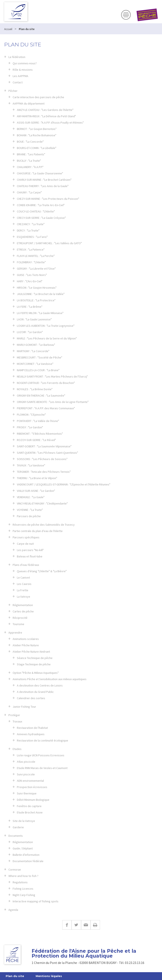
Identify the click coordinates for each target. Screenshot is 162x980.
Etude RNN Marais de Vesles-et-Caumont (42, 768)
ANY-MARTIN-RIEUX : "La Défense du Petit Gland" (46, 116)
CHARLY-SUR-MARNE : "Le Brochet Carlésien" (44, 180)
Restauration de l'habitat (32, 728)
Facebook (67, 925)
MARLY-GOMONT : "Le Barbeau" (36, 345)
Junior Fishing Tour (24, 707)
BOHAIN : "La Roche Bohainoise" (37, 135)
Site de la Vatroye (24, 821)
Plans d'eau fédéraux (26, 565)
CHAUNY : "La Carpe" (29, 192)
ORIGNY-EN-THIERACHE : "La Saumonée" (41, 396)
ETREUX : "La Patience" (31, 249)
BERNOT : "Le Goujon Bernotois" (37, 129)
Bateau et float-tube (30, 556)
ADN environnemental (30, 781)
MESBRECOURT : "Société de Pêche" (40, 357)
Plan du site (15, 976)
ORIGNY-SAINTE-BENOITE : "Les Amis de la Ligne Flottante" (53, 402)
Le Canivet (23, 578)
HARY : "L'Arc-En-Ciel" (30, 281)
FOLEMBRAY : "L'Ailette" (31, 262)
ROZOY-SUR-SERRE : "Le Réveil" (36, 440)
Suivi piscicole (26, 774)
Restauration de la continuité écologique (43, 740)
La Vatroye (24, 597)
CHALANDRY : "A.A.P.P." (30, 167)
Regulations (20, 882)
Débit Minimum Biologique (33, 800)
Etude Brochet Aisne (30, 812)
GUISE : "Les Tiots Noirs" (32, 275)
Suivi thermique (27, 793)
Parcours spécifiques (26, 537)
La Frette (23, 590)
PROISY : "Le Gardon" (30, 427)
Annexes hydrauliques (31, 734)
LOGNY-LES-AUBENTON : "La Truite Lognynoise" (46, 326)
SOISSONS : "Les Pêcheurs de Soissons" (42, 459)
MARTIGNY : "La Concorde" (33, 351)
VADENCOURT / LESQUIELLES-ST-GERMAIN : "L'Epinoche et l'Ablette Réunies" (64, 484)
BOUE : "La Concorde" (30, 142)
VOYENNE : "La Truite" (30, 510)
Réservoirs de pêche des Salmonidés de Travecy (44, 525)
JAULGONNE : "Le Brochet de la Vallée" (41, 294)
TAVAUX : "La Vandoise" (31, 465)
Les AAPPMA (20, 76)
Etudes (17, 749)
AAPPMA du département (29, 103)
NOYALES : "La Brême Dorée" (35, 389)
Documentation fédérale (28, 861)
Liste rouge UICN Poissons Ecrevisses (41, 755)
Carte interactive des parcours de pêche (38, 97)
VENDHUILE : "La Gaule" (31, 497)
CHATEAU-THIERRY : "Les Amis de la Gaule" (43, 186)
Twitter (76, 925)
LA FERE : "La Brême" (30, 307)
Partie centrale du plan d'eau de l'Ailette (38, 531)
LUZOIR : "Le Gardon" (30, 332)
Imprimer (95, 925)
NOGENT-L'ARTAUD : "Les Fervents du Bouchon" (46, 383)
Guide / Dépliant (23, 848)
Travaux (17, 721)
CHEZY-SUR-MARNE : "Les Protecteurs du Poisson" (48, 199)
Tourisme (18, 624)
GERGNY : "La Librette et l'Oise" (36, 269)
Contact (18, 82)
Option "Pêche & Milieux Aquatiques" (36, 673)
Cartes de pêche (23, 611)
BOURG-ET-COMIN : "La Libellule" (37, 148)
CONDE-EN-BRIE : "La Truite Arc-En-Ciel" (41, 205)
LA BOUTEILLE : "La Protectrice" (36, 300)
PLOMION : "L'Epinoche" (31, 415)
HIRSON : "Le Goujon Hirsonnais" (37, 288)
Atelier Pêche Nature (26, 645)
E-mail (86, 925)
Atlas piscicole (26, 762)
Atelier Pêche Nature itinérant (31, 652)
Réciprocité (20, 618)
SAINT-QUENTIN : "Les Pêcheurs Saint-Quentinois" (47, 453)
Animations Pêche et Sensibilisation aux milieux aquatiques (50, 679)
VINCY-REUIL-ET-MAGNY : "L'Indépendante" (42, 503)
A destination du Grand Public (35, 692)
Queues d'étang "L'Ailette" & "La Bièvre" (42, 571)
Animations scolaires (26, 639)
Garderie (18, 827)
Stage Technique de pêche (34, 664)
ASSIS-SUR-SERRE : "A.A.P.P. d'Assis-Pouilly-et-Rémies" (50, 123)
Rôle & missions (23, 70)
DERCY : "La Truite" (28, 230)
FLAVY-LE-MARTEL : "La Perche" (36, 256)
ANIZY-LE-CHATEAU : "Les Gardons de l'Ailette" (45, 110)
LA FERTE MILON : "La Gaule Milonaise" (40, 313)
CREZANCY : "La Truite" (31, 224)
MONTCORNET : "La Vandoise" (35, 364)
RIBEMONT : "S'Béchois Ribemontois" (40, 434)
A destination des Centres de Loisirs (40, 685)
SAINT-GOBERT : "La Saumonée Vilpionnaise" (44, 446)
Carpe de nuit (25, 544)
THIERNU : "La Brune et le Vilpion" (37, 478)
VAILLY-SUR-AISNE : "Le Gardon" (36, 491)
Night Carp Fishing (24, 895)
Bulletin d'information (26, 855)
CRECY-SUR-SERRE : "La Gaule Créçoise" (41, 218)
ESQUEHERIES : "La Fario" (32, 237)
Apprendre (15, 633)
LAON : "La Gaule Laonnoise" (34, 319)
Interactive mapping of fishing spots (36, 901)
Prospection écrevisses (32, 787)
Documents (16, 836)
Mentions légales (49, 976)
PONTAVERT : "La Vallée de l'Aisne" (38, 421)
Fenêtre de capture (29, 806)
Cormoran (15, 870)
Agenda (13, 910)
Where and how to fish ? (23, 876)
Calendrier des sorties (31, 698)
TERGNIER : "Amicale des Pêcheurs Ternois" (44, 472)
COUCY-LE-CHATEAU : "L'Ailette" (36, 211)
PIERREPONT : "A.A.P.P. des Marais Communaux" (46, 408)
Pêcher (13, 91)
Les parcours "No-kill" (30, 550)
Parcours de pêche (29, 516)
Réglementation (23, 605)
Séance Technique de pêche (35, 658)
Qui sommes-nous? (25, 63)
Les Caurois (24, 584)
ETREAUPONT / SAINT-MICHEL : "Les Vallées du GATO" (49, 243)
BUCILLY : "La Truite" (29, 161)
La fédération (17, 57)
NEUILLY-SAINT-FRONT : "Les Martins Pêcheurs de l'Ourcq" (52, 376)
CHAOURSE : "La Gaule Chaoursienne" (40, 173)
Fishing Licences (23, 889)
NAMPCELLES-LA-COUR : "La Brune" (38, 370)
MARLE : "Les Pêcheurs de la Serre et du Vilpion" (47, 338)
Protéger (14, 715)
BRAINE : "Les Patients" (31, 154)
